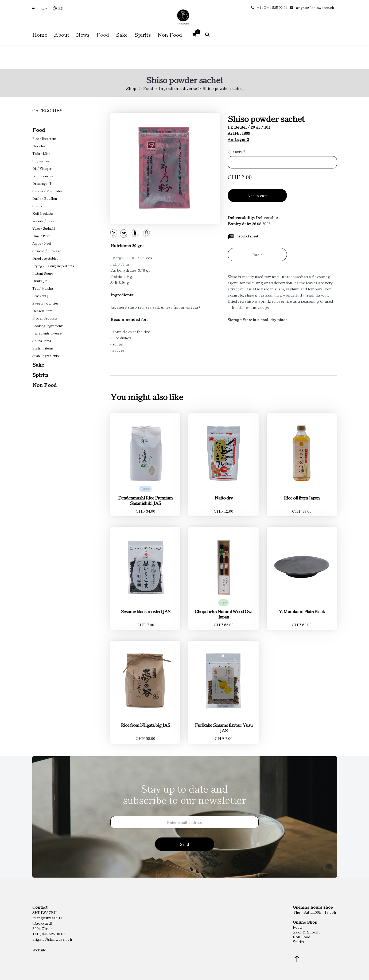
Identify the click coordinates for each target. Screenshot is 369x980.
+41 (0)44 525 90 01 (272, 7)
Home (40, 34)
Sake (38, 364)
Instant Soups (43, 273)
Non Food (44, 385)
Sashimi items (43, 348)
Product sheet (248, 236)
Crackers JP (41, 296)
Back (257, 255)
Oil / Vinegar (42, 168)
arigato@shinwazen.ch (315, 7)
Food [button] (103, 34)
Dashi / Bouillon (45, 198)
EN (61, 8)
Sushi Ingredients (46, 356)
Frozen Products (45, 318)
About (62, 34)
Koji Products (43, 213)
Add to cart (257, 195)
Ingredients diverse (178, 88)
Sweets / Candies (45, 303)
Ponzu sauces (43, 176)
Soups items (42, 341)
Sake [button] (122, 34)
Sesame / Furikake (47, 251)
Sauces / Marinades (47, 191)
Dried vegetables (45, 258)
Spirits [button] (143, 34)
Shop (131, 88)
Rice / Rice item (44, 138)
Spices (37, 206)
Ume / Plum (41, 236)
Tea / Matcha (43, 288)
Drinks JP (39, 281)
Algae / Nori (42, 243)
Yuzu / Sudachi (44, 228)
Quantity (236, 152)
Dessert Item (42, 311)
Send (184, 844)
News (83, 34)
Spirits (40, 374)
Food (148, 88)
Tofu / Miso (41, 153)
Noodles (39, 146)
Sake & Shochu (307, 932)
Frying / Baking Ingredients (53, 266)
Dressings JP (42, 183)
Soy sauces (41, 161)
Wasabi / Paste (44, 221)
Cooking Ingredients (48, 326)
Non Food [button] (170, 34)
